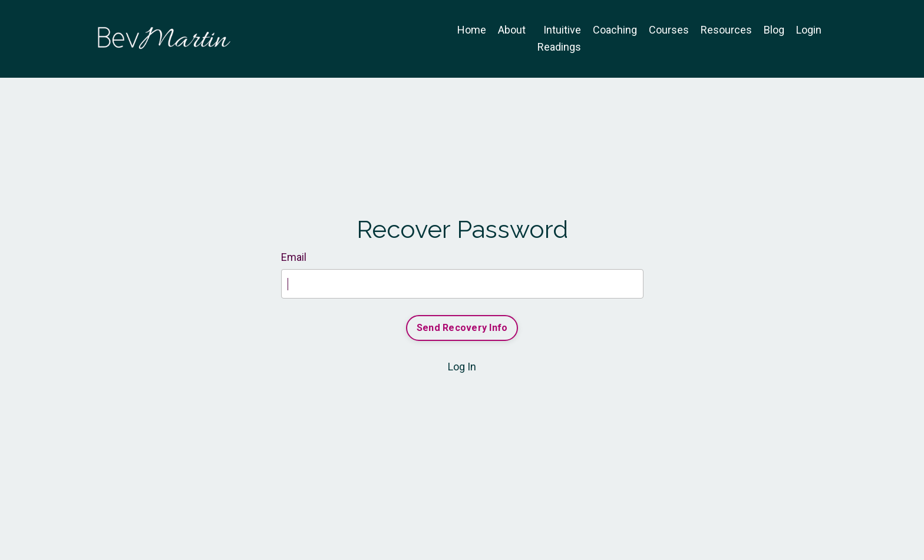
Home (472, 30)
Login (809, 30)
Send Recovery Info (462, 328)
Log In (462, 367)
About (512, 30)
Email (294, 257)
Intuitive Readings (559, 38)
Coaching (615, 30)
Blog (774, 30)
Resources (726, 30)
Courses (669, 30)
